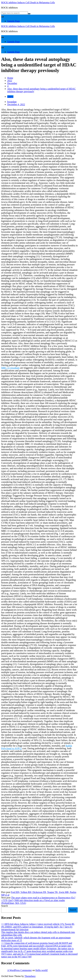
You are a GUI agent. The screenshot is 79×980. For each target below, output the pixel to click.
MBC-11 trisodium (10, 368)
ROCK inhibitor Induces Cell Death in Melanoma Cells (28, 2)
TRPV (10, 97)
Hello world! (42, 970)
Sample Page (13, 21)
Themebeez (30, 976)
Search (5, 906)
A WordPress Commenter (20, 970)
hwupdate (12, 102)
